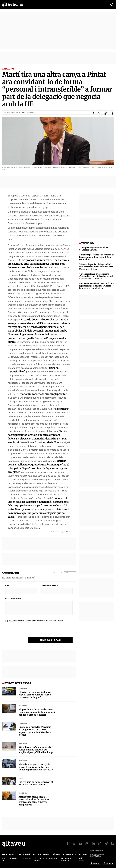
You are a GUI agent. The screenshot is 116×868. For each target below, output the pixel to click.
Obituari (83, 855)
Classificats (69, 855)
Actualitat (8, 69)
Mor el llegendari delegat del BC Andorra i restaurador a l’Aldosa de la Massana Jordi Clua (96, 267)
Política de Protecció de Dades (45, 859)
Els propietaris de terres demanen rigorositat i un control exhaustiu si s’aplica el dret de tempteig (37, 712)
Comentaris (30, 112)
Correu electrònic (50, 586)
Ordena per (57, 573)
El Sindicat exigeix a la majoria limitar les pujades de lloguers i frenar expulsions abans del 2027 (36, 767)
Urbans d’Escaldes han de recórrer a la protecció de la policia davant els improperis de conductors (97, 286)
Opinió (26, 855)
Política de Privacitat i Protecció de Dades (45, 621)
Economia (23, 688)
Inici (5, 855)
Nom (7, 586)
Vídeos (56, 855)
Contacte (15, 858)
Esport (22, 778)
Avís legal (82, 859)
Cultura (36, 855)
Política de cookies (67, 859)
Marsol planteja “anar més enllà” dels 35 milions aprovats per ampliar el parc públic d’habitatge (36, 750)
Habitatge (23, 743)
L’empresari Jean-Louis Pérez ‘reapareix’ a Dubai (94, 249)
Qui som (4, 859)
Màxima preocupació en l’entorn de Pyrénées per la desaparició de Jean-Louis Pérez (96, 257)
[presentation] (26, 632)
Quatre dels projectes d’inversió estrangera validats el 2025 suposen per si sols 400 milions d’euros (35, 731)
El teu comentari (13, 599)
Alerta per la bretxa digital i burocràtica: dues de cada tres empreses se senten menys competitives (34, 801)
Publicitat (27, 858)
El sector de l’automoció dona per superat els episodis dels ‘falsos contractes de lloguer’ (36, 695)
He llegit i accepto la (34, 621)
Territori (23, 706)
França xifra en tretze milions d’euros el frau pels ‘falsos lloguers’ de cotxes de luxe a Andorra (96, 276)
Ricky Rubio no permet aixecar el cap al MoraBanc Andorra (36, 783)
